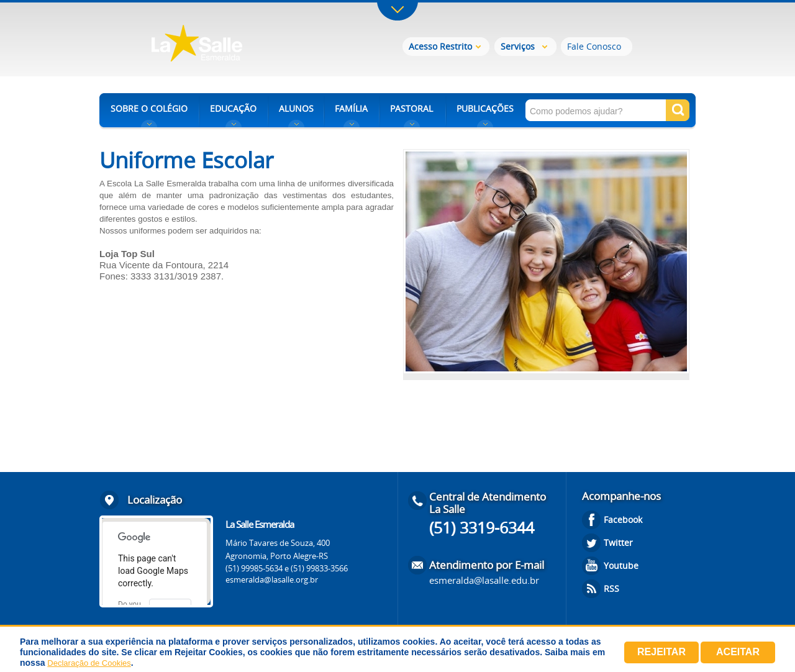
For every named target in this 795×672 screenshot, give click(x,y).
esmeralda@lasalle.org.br (272, 579)
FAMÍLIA (351, 108)
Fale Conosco (594, 46)
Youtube (621, 565)
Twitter (618, 543)
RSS (611, 588)
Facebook (623, 520)
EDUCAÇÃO (233, 108)
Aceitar (738, 652)
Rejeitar (661, 652)
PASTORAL (411, 108)
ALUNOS (296, 108)
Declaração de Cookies (89, 663)
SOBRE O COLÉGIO (149, 108)
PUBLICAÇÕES (485, 108)
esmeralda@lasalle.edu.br (484, 580)
